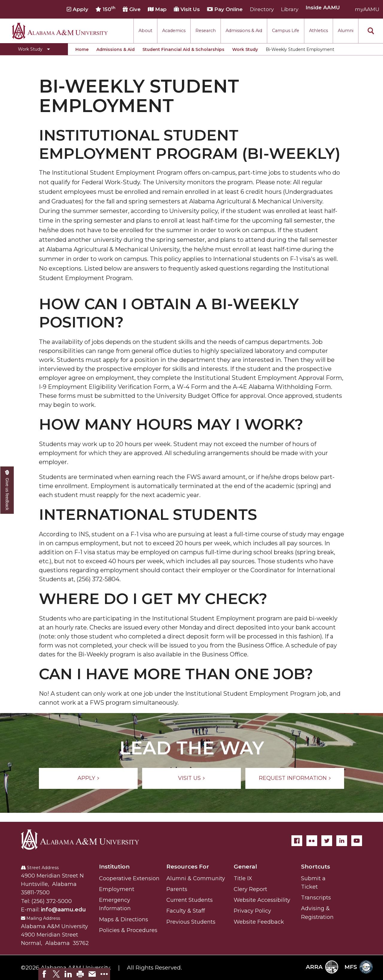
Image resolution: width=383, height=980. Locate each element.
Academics (174, 31)
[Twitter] (327, 841)
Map (157, 9)
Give (132, 9)
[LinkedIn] (342, 841)
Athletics (319, 31)
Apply (77, 9)
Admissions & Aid (244, 31)
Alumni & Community (196, 878)
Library (290, 9)
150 (105, 9)
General (245, 867)
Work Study (245, 49)
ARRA (322, 967)
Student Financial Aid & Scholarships (183, 49)
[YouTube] (357, 841)
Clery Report (250, 889)
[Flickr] (312, 841)
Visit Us (187, 9)
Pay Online (225, 9)
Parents (177, 889)
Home (82, 49)
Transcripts (316, 898)
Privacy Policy (252, 911)
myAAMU (367, 9)
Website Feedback (259, 922)
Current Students (190, 900)
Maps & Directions (124, 919)
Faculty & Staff (186, 911)
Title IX (243, 878)
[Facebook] (297, 841)
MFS (359, 967)
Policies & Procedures (128, 930)
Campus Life (286, 31)
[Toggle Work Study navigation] (34, 49)
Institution (114, 867)
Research (206, 31)
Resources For (188, 867)
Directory (262, 9)
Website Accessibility (262, 900)
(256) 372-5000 (52, 901)
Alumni (346, 31)
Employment (117, 889)
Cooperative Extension (129, 878)
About (145, 31)
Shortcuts (316, 867)
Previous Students (191, 922)
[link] (44, 974)
